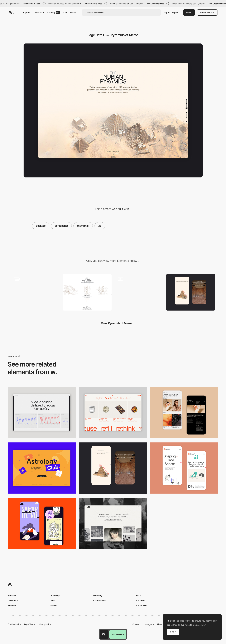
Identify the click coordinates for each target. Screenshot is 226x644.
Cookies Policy (14, 624)
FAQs (139, 595)
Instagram (149, 624)
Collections (13, 600)
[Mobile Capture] (184, 412)
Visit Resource (118, 634)
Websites (12, 595)
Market (73, 12)
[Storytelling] (191, 292)
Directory (39, 12)
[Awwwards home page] (104, 634)
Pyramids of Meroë (125, 35)
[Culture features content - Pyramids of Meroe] (87, 292)
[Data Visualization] (42, 412)
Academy (53, 12)
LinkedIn (161, 624)
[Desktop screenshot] (113, 524)
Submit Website (207, 12)
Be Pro (189, 12)
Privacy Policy (45, 624)
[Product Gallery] (113, 412)
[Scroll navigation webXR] (139, 292)
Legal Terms (30, 624)
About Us (141, 600)
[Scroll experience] (35, 292)
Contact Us (141, 605)
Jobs (65, 12)
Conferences (99, 600)
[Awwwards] (11, 12)
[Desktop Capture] (42, 468)
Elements (12, 605)
